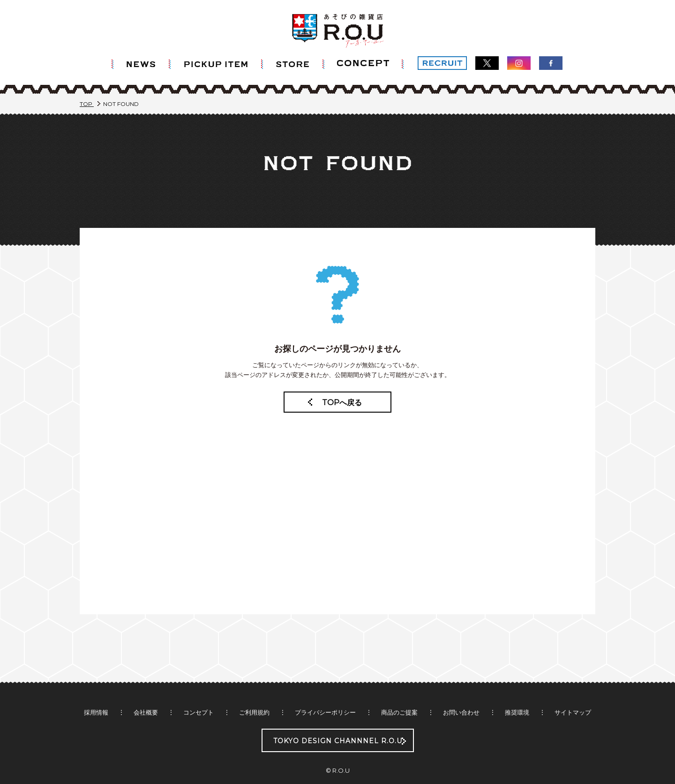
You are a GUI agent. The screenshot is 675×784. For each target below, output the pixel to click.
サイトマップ (573, 694)
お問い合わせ (461, 694)
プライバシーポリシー (325, 694)
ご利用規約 (254, 694)
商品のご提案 (399, 694)
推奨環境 (517, 694)
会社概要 (146, 694)
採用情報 (96, 694)
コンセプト (199, 694)
